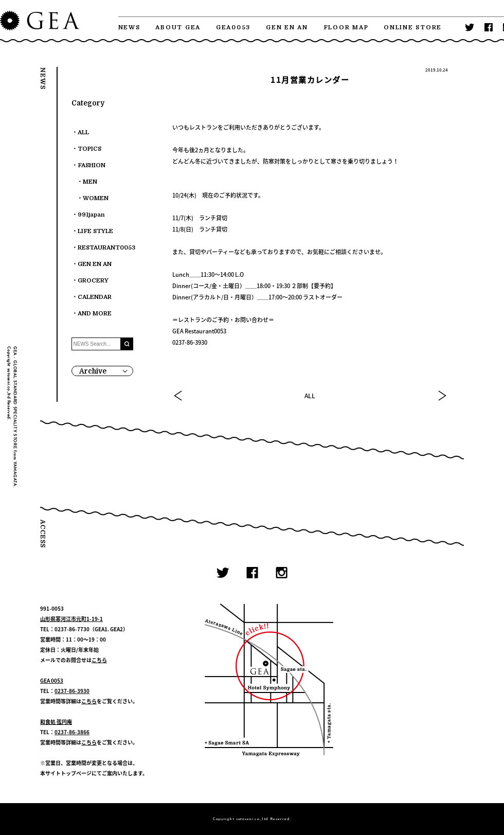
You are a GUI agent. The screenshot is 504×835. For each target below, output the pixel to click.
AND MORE (95, 314)
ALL (310, 396)
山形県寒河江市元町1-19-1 (71, 619)
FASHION (92, 165)
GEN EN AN (287, 28)
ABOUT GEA (178, 28)
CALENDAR (95, 297)
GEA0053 (233, 28)
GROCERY (93, 281)
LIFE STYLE (95, 231)
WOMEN (96, 198)
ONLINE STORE (413, 28)
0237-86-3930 (72, 691)
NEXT (442, 396)
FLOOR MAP (346, 28)
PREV (178, 396)
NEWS (129, 28)
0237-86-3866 (72, 732)
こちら (99, 660)
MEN (90, 182)
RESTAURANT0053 (106, 248)
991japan (91, 215)
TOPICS (89, 149)
